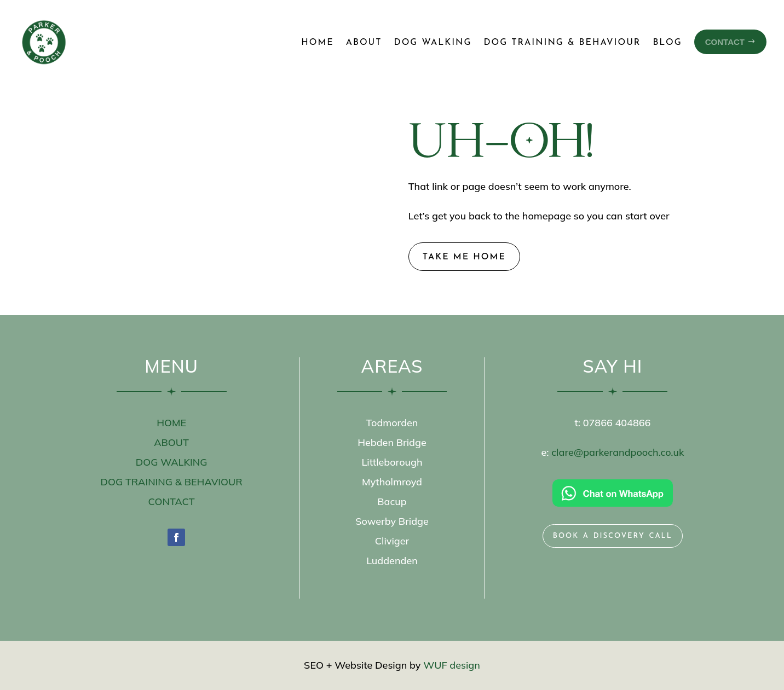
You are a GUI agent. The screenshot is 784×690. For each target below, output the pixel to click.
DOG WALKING (172, 462)
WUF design (452, 665)
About (364, 43)
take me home (464, 257)
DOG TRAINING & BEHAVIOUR (171, 482)
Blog (667, 43)
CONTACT (172, 501)
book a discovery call (613, 535)
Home (317, 43)
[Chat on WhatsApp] (613, 493)
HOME (171, 423)
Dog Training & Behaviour (562, 43)
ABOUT (171, 442)
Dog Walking (433, 43)
